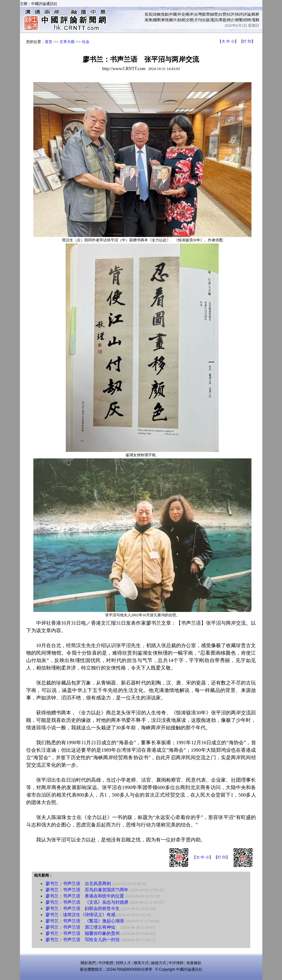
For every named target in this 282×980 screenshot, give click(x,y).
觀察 (256, 14)
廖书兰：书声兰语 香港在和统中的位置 (85, 896)
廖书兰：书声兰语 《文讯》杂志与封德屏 (87, 902)
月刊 (198, 20)
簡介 (231, 20)
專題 (222, 20)
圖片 (173, 20)
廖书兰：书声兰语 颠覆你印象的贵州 (83, 933)
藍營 (206, 14)
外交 (181, 14)
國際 (157, 20)
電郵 (256, 20)
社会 (86, 42)
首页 (49, 42)
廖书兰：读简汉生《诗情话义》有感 (80, 915)
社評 (231, 14)
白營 (222, 14)
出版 (206, 20)
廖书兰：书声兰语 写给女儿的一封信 (83, 940)
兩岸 (189, 14)
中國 (173, 14)
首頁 (148, 14)
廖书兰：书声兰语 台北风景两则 (79, 884)
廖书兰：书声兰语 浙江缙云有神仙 (83, 927)
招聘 (247, 20)
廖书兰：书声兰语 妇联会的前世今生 (83, 909)
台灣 (198, 14)
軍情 (165, 20)
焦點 (165, 14)
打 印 (247, 41)
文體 (189, 20)
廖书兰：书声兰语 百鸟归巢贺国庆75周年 (87, 890)
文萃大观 (67, 42)
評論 (247, 14)
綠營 (214, 14)
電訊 (214, 20)
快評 (239, 14)
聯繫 (239, 20)
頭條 (157, 14)
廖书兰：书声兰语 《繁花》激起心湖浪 (85, 921)
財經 (181, 20)
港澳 (148, 20)
